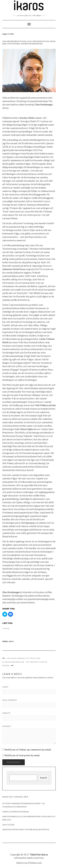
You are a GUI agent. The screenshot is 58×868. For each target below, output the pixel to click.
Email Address (10, 700)
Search (44, 778)
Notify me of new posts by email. (22, 755)
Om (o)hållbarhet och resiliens (23, 658)
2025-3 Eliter (8, 825)
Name (5, 687)
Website (6, 713)
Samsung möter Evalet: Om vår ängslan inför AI (26, 829)
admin (11, 641)
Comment (7, 726)
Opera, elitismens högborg (16, 812)
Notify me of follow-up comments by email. (28, 750)
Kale (19, 863)
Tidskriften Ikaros (39, 855)
